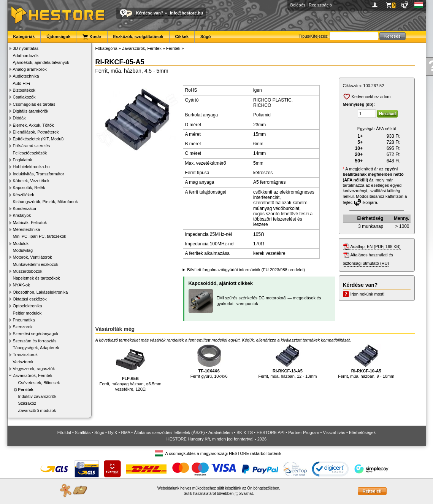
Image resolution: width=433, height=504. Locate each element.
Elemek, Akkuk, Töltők (33, 125)
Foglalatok (23, 160)
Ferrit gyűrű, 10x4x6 (209, 362)
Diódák (19, 118)
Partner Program (304, 432)
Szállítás (83, 432)
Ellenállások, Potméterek (36, 132)
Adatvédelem (220, 432)
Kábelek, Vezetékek (31, 181)
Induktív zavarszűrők (37, 396)
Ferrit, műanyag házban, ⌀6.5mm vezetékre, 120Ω (130, 368)
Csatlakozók (24, 97)
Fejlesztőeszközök (30, 153)
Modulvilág (23, 250)
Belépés (298, 5)
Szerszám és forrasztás (35, 341)
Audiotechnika (26, 76)
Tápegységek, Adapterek (36, 348)
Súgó (206, 37)
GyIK (113, 432)
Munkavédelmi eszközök (36, 264)
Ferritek (26, 390)
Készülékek (24, 195)
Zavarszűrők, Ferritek (33, 375)
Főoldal (64, 432)
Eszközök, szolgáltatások (138, 37)
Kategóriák (24, 37)
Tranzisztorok (25, 355)
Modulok (21, 243)
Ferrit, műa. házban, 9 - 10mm (366, 362)
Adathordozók (26, 56)
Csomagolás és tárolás (34, 104)
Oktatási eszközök (30, 299)
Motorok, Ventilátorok (33, 257)
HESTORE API (270, 432)
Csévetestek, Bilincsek (39, 383)
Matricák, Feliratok (30, 223)
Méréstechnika (27, 229)
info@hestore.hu (186, 13)
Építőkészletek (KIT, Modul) (38, 139)
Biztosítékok (24, 90)
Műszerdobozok (28, 271)
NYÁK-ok (21, 285)
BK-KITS (245, 432)
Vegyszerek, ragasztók (34, 369)
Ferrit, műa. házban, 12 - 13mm (287, 362)
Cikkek (182, 37)
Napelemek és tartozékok (36, 278)
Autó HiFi (21, 83)
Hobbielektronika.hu (31, 167)
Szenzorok (23, 327)
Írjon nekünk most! (368, 294)
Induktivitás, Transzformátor (39, 174)
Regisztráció (320, 5)
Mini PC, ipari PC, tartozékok (40, 236)
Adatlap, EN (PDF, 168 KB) (376, 246)
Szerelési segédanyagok (36, 334)
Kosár (92, 37)
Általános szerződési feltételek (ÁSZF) (169, 432)
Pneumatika (24, 320)
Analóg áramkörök (30, 69)
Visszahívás (334, 432)
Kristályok (22, 215)
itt (236, 494)
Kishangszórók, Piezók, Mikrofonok (45, 202)
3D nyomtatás (26, 48)
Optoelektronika (28, 306)
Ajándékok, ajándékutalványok (41, 62)
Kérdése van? (150, 13)
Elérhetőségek (362, 432)
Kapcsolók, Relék (29, 188)
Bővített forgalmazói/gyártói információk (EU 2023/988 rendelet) (246, 270)
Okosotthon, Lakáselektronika (40, 292)
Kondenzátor (25, 208)
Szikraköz (27, 403)
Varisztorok (23, 362)
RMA (125, 432)
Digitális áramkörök (31, 111)
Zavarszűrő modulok (37, 410)
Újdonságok (58, 37)
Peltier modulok (27, 313)
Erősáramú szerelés (32, 146)
